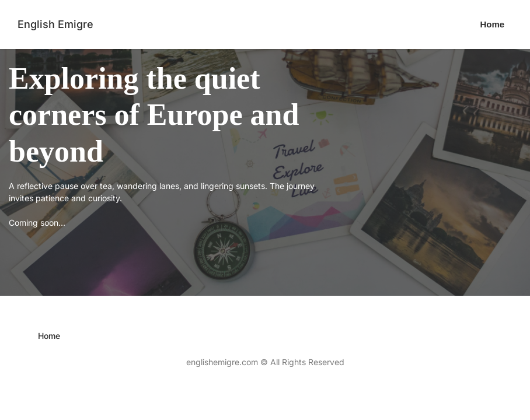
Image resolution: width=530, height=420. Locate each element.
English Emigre (55, 24)
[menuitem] (493, 24)
